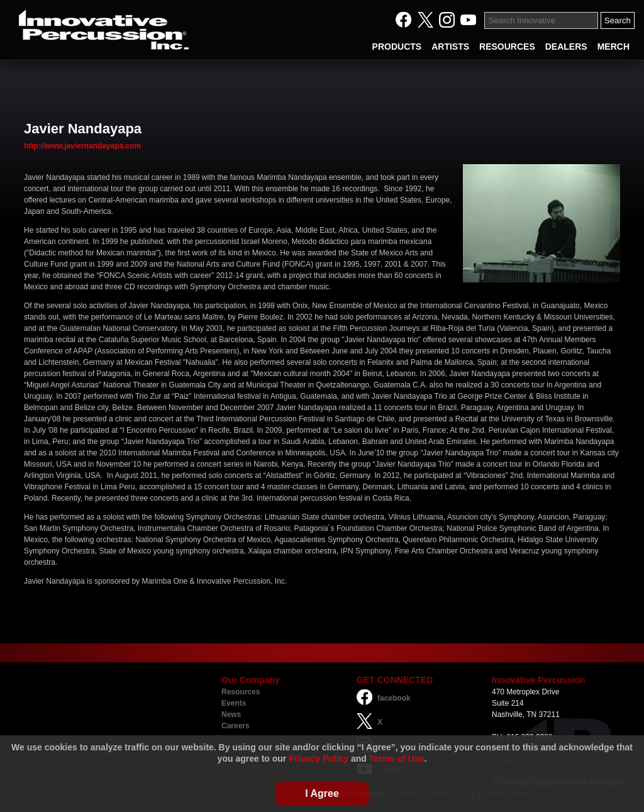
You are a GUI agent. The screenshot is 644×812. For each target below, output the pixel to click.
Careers (236, 726)
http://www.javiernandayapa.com (82, 146)
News (231, 715)
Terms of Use (397, 759)
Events (234, 703)
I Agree (322, 793)
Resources (241, 692)
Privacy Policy (319, 759)
